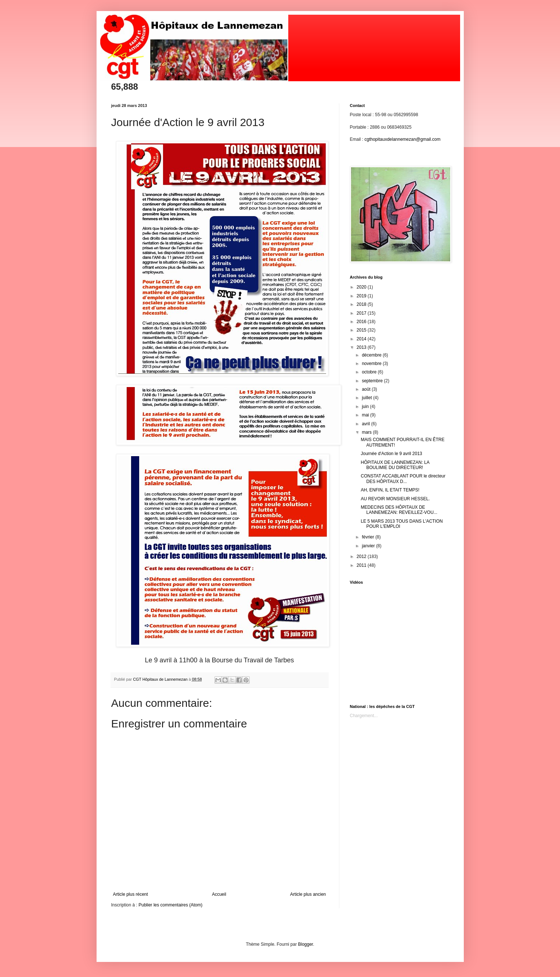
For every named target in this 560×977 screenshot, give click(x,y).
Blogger (306, 944)
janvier (369, 546)
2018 (362, 304)
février (368, 537)
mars (367, 432)
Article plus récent (131, 894)
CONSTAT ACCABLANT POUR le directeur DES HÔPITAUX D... (403, 479)
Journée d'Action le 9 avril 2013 (391, 454)
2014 (362, 339)
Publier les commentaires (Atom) (170, 905)
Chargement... (364, 716)
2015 (362, 330)
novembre (372, 364)
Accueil (219, 894)
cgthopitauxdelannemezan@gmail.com (403, 139)
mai (366, 415)
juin (366, 407)
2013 (362, 347)
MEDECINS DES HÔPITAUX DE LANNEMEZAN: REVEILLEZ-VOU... (399, 510)
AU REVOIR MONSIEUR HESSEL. (395, 499)
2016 (362, 322)
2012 (362, 557)
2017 (362, 313)
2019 (362, 296)
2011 (362, 565)
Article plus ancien (308, 894)
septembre (373, 381)
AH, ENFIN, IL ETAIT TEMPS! (390, 490)
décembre (372, 355)
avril (366, 424)
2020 (362, 287)
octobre (370, 372)
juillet (367, 398)
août (367, 389)
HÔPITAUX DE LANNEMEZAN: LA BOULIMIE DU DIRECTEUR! (395, 465)
